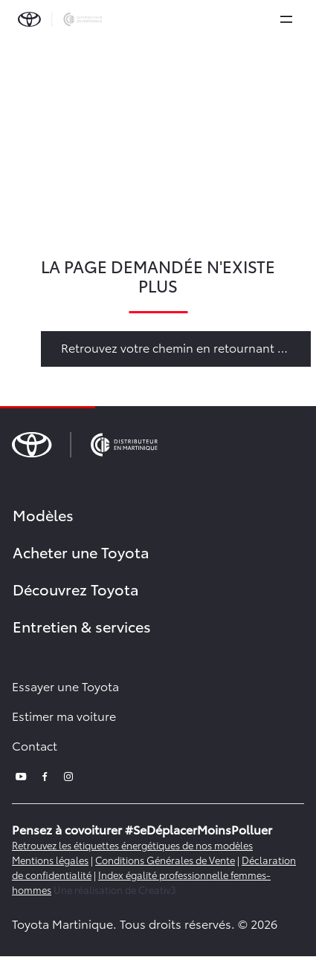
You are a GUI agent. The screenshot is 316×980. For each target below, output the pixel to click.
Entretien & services (82, 626)
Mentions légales (50, 860)
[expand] (286, 19)
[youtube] (21, 775)
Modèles (43, 514)
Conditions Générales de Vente (165, 860)
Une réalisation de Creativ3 (115, 889)
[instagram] (68, 775)
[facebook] (45, 775)
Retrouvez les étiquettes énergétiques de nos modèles (132, 845)
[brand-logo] (60, 19)
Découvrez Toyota (76, 589)
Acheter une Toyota (81, 552)
